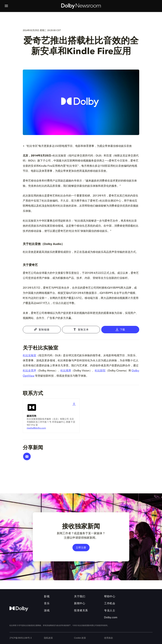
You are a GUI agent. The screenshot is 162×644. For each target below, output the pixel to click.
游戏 (47, 610)
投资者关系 (81, 610)
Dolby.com (111, 617)
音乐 (47, 603)
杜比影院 (100, 371)
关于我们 (80, 596)
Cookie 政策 (80, 638)
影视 (47, 596)
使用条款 (109, 638)
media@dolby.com (36, 428)
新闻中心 (80, 603)
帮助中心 (110, 596)
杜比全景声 (30, 371)
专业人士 (110, 610)
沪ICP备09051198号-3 (21, 638)
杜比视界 (66, 371)
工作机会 (110, 603)
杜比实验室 (30, 356)
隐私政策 (48, 638)
